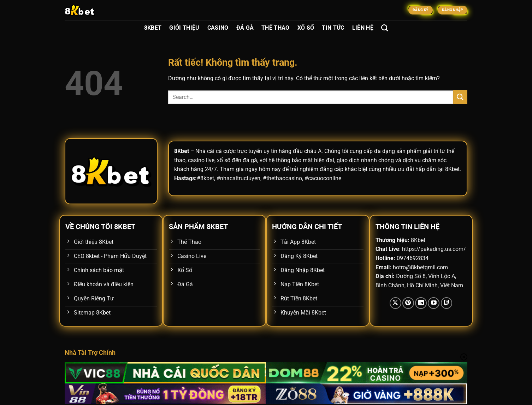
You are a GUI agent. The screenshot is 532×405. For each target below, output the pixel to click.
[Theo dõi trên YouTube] (434, 303)
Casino (218, 28)
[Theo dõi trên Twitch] (447, 303)
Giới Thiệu (184, 28)
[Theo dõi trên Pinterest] (408, 303)
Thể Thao (276, 28)
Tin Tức (333, 28)
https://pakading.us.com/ (434, 249)
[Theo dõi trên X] (395, 303)
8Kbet (153, 28)
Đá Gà (245, 28)
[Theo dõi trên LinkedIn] (421, 303)
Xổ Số (306, 28)
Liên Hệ (363, 28)
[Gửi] (460, 97)
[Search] (385, 28)
